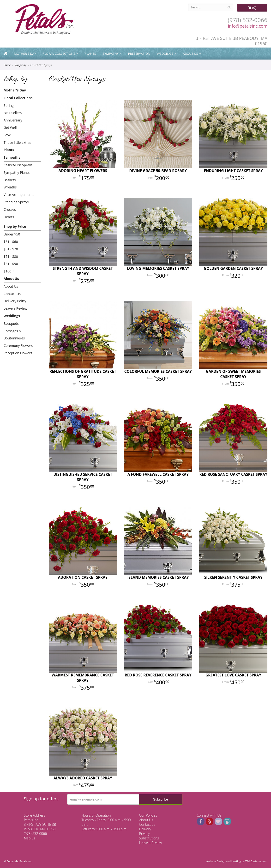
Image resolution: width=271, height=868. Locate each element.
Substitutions (149, 838)
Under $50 (12, 234)
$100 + (9, 271)
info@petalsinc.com (248, 26)
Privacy (145, 834)
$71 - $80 (11, 256)
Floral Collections (59, 54)
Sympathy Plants (17, 172)
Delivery (145, 829)
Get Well (10, 128)
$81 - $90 (11, 264)
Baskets (10, 180)
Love (7, 135)
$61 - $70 (11, 249)
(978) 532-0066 (248, 20)
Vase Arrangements (19, 195)
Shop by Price (15, 226)
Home (7, 65)
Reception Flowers (18, 353)
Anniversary (13, 120)
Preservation (139, 54)
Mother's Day (25, 54)
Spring (9, 105)
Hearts (9, 217)
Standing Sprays (16, 202)
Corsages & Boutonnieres (14, 335)
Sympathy (111, 54)
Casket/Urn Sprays (18, 165)
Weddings (165, 54)
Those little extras (17, 142)
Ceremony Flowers (18, 346)
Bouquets (11, 323)
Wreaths (10, 187)
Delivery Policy (15, 301)
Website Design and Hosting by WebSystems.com (237, 861)
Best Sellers (13, 113)
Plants (90, 54)
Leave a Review (15, 308)
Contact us (147, 824)
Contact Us (12, 294)
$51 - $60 (11, 242)
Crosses (10, 209)
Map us (30, 838)
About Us (190, 54)
